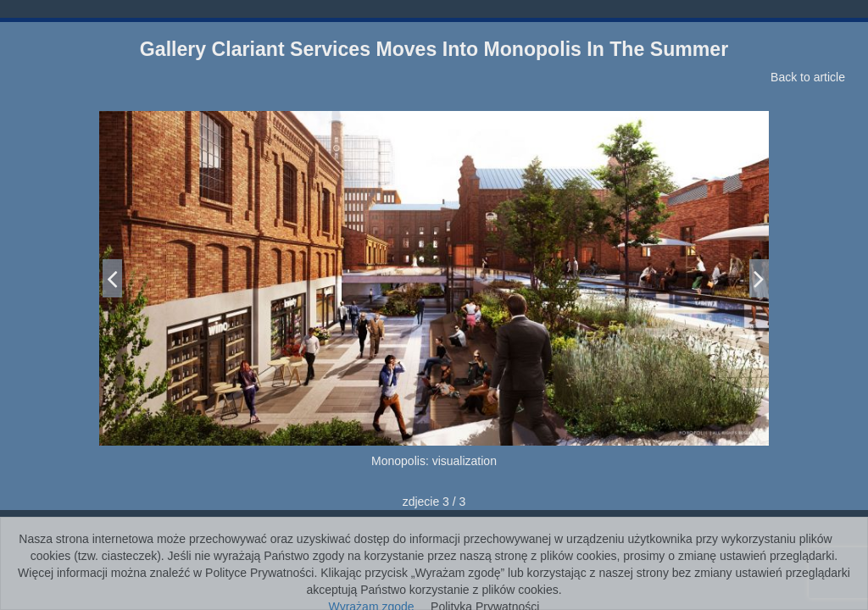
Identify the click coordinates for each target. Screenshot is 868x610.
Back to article (808, 77)
